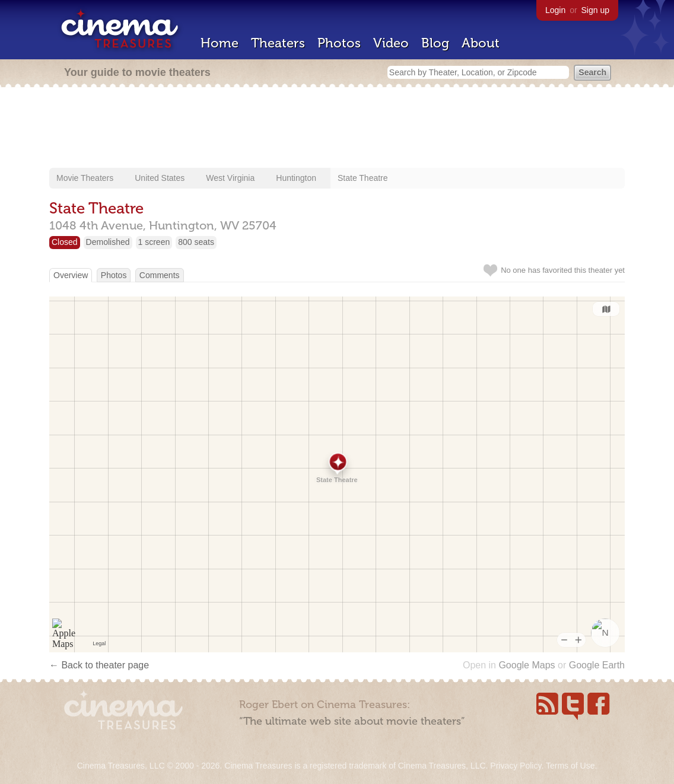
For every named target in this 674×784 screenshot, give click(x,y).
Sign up (595, 10)
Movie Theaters (85, 178)
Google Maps (527, 665)
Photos (339, 43)
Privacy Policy (516, 766)
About (481, 43)
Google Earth (597, 665)
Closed (65, 242)
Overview (71, 275)
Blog (435, 43)
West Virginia (230, 178)
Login (555, 10)
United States (160, 178)
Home (220, 43)
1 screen (154, 242)
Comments (160, 275)
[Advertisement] (337, 129)
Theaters (278, 43)
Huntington (296, 178)
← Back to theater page (99, 665)
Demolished (108, 242)
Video (391, 43)
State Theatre (363, 178)
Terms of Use (570, 766)
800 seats (196, 242)
